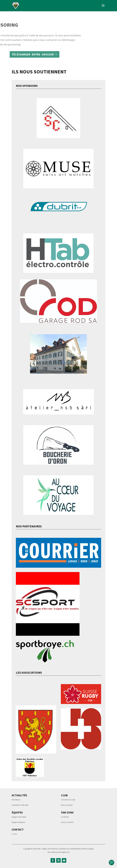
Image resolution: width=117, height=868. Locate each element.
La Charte (65, 817)
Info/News (16, 800)
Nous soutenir (67, 805)
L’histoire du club (68, 800)
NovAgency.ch (64, 852)
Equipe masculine (19, 817)
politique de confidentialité (70, 849)
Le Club (14, 834)
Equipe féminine (18, 822)
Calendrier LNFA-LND (20, 805)
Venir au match (67, 822)
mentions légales (87, 849)
